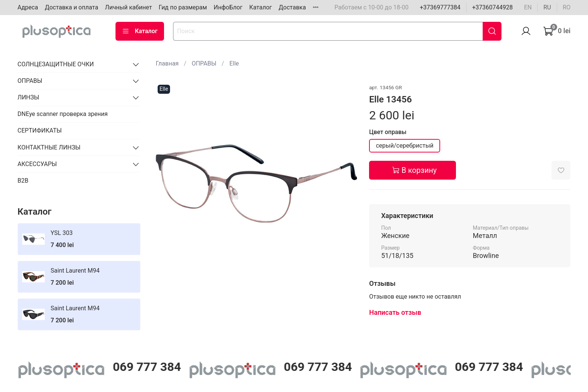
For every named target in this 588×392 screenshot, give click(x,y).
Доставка (292, 7)
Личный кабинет (128, 7)
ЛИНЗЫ (29, 97)
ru (547, 7)
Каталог (261, 7)
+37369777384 (440, 7)
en (528, 7)
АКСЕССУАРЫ (37, 164)
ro (567, 7)
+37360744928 (492, 7)
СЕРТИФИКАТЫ (40, 130)
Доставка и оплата (71, 7)
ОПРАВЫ (204, 63)
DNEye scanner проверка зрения (63, 114)
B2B (23, 181)
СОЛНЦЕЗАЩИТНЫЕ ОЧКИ (56, 64)
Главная (167, 63)
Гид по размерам (183, 7)
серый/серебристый (405, 146)
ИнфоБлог (228, 7)
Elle (234, 63)
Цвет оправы (388, 132)
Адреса (28, 7)
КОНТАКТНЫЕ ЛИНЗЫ (49, 147)
